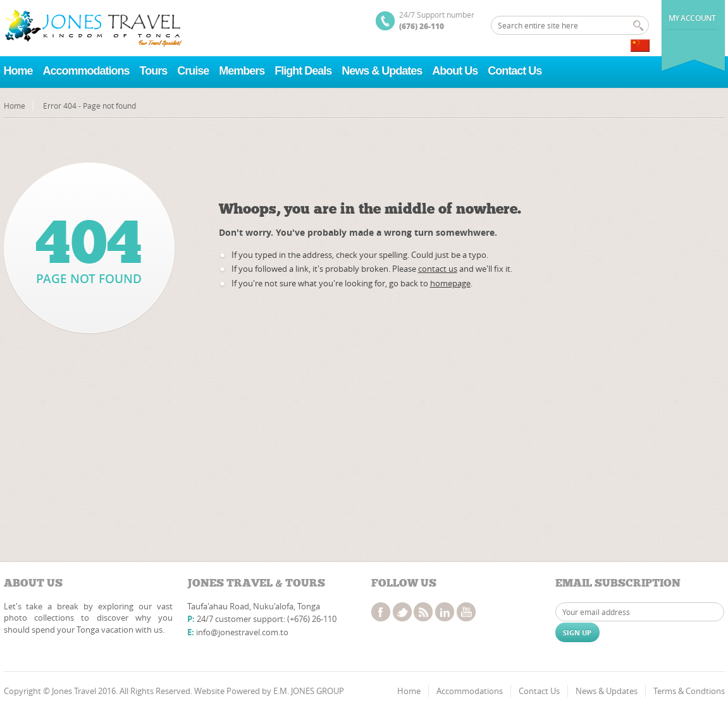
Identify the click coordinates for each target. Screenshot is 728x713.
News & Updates (382, 71)
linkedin (445, 612)
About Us (455, 71)
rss (423, 612)
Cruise (193, 71)
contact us (438, 269)
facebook (381, 612)
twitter (402, 612)
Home (18, 71)
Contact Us (515, 71)
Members (242, 71)
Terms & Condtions (689, 691)
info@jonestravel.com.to (242, 632)
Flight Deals (303, 71)
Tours (154, 71)
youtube (466, 612)
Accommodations (86, 71)
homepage (450, 283)
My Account (692, 18)
